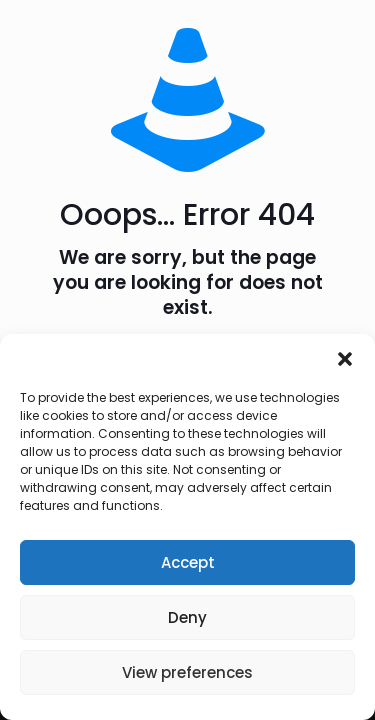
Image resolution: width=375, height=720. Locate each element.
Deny (187, 617)
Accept (188, 562)
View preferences (187, 672)
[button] (345, 359)
